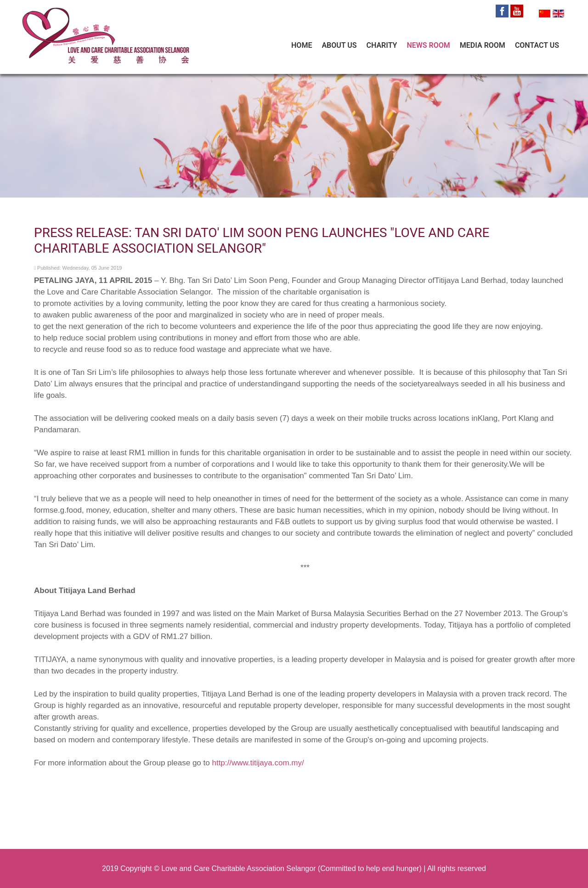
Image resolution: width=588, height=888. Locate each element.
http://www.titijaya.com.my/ (258, 763)
